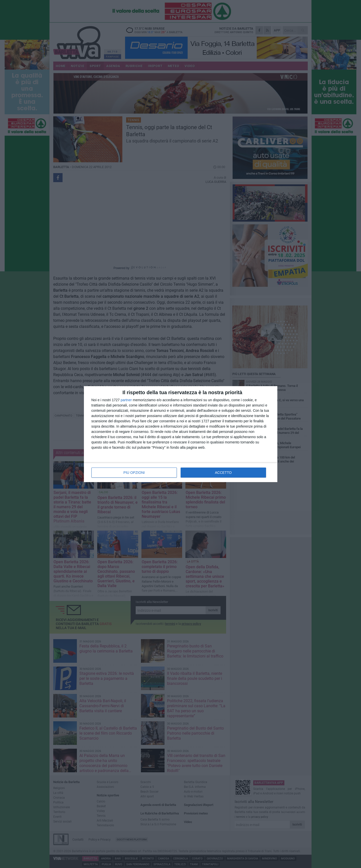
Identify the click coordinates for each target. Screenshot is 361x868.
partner (126, 400)
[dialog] (181, 434)
